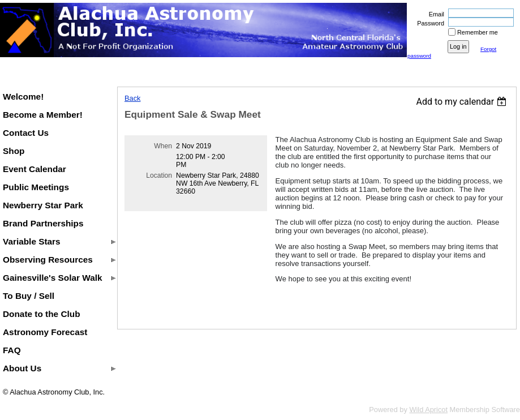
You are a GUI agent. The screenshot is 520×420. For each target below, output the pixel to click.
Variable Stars (32, 241)
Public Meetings (36, 187)
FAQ (12, 350)
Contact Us (26, 133)
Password (429, 23)
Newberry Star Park (43, 205)
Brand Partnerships (43, 223)
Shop (14, 151)
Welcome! (23, 97)
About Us (22, 368)
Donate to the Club (42, 314)
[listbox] (463, 102)
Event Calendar (35, 169)
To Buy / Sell (29, 296)
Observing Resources (48, 260)
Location (159, 175)
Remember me (478, 32)
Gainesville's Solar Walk (53, 278)
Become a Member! (43, 115)
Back (132, 98)
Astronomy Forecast (45, 332)
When (163, 146)
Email (435, 14)
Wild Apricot (428, 410)
